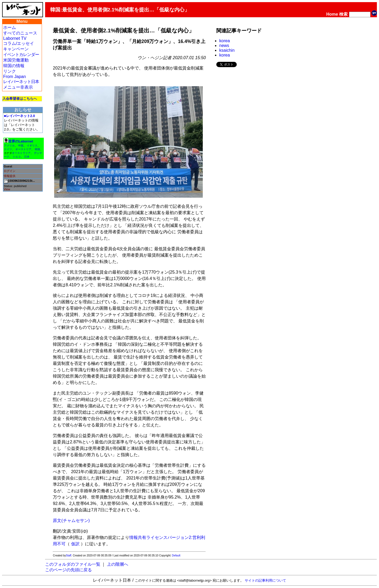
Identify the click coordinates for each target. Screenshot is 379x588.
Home (332, 14)
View (7, 189)
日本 (27, 157)
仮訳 (75, 544)
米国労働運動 (16, 60)
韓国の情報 (14, 66)
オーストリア (23, 149)
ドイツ (8, 149)
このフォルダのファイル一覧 (73, 564)
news (224, 46)
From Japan (14, 77)
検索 (343, 14)
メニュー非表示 (18, 87)
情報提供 (10, 176)
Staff (68, 555)
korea (225, 41)
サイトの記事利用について (265, 580)
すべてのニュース (20, 33)
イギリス (32, 146)
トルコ (17, 157)
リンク (10, 71)
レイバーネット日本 (21, 82)
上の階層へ (118, 564)
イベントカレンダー (21, 55)
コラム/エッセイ (19, 43)
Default (176, 555)
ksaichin (227, 50)
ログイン (10, 171)
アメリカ (9, 146)
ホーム (10, 27)
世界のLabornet (21, 141)
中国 (21, 146)
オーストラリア (21, 153)
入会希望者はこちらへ (20, 99)
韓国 (37, 149)
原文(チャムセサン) (71, 520)
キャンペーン (16, 49)
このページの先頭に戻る (68, 570)
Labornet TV (15, 38)
